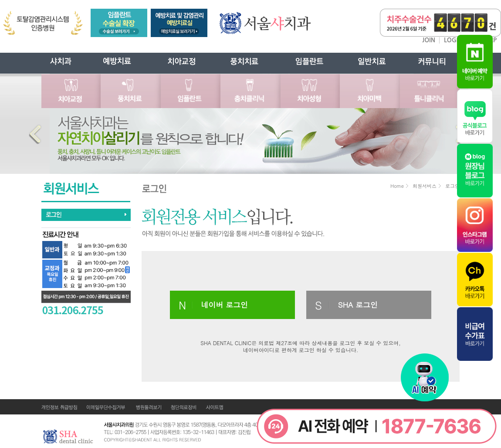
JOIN (429, 40)
